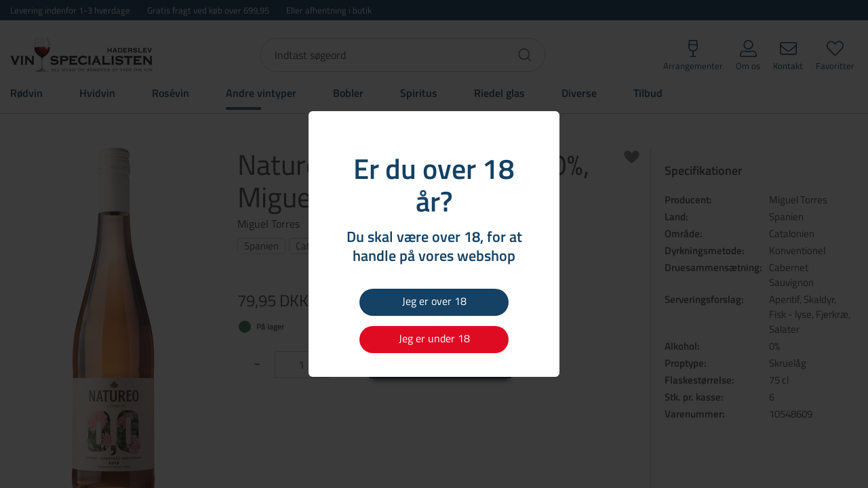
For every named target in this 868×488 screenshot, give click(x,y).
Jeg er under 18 (434, 338)
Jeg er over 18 (434, 301)
